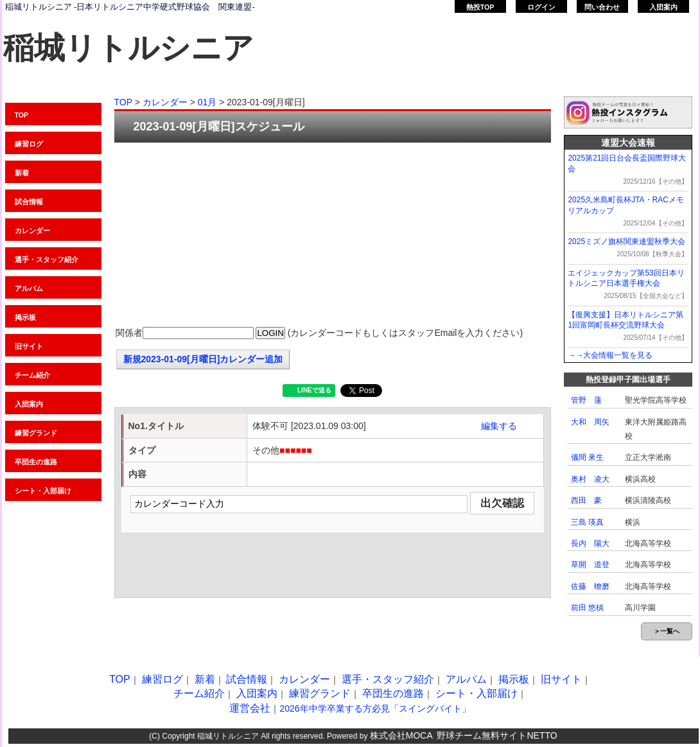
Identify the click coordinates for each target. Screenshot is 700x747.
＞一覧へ (667, 631)
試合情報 (29, 202)
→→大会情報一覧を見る (610, 355)
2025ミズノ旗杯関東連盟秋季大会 (626, 242)
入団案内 (663, 7)
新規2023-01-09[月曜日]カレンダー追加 (203, 359)
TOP (22, 115)
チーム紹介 (32, 375)
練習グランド (36, 433)
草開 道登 (590, 565)
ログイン (541, 7)
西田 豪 (586, 500)
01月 (207, 102)
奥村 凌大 (590, 479)
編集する (499, 426)
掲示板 (25, 317)
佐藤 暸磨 (590, 586)
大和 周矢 (590, 422)
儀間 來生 (587, 457)
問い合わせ (602, 7)
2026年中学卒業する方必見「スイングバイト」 (375, 708)
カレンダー (32, 231)
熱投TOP (480, 7)
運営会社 (250, 708)
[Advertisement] (333, 236)
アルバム (29, 288)
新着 (22, 173)
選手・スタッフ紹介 (47, 259)
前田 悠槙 (587, 608)
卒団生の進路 (36, 462)
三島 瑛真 (587, 522)
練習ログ (29, 144)
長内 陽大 (590, 543)
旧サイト (29, 346)
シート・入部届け (43, 491)
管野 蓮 (586, 400)
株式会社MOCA (401, 735)
